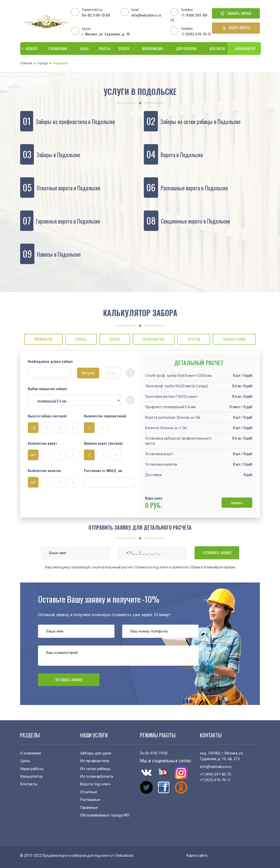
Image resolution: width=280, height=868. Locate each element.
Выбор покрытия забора (47, 389)
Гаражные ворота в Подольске (68, 221)
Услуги (123, 48)
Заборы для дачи (96, 753)
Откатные (89, 792)
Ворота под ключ (95, 784)
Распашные (90, 800)
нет (33, 455)
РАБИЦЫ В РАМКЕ (234, 339)
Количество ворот (42, 443)
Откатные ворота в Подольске (68, 188)
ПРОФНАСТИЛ (43, 339)
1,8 (60, 428)
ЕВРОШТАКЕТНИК (154, 339)
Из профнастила (95, 761)
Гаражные (89, 808)
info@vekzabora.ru (146, 15)
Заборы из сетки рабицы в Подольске (200, 121)
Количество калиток (44, 470)
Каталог (29, 48)
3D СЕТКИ (194, 339)
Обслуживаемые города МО (105, 815)
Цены (82, 48)
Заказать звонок (236, 13)
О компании (56, 48)
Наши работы (32, 769)
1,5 (33, 428)
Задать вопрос (236, 28)
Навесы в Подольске (59, 254)
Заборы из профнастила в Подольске (75, 121)
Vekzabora (124, 855)
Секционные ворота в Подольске (195, 221)
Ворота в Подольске (182, 155)
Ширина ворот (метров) (103, 443)
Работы (102, 48)
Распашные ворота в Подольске (194, 188)
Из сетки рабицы (95, 769)
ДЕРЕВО (115, 339)
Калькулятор (244, 48)
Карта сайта (197, 855)
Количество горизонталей (105, 416)
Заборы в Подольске (58, 155)
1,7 (47, 428)
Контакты (215, 48)
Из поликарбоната (97, 776)
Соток (111, 373)
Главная (26, 63)
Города (43, 63)
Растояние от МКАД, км (103, 470)
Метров (88, 373)
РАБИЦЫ (81, 339)
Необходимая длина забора (50, 361)
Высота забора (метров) (47, 416)
